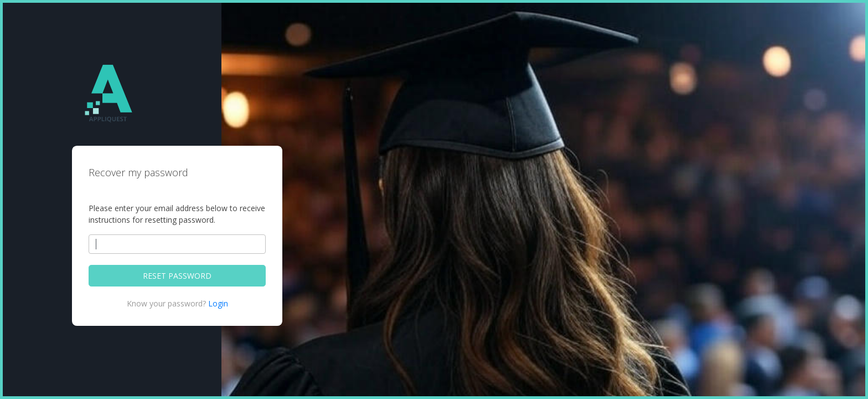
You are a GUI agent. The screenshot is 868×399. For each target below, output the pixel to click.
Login (218, 303)
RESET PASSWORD (177, 276)
